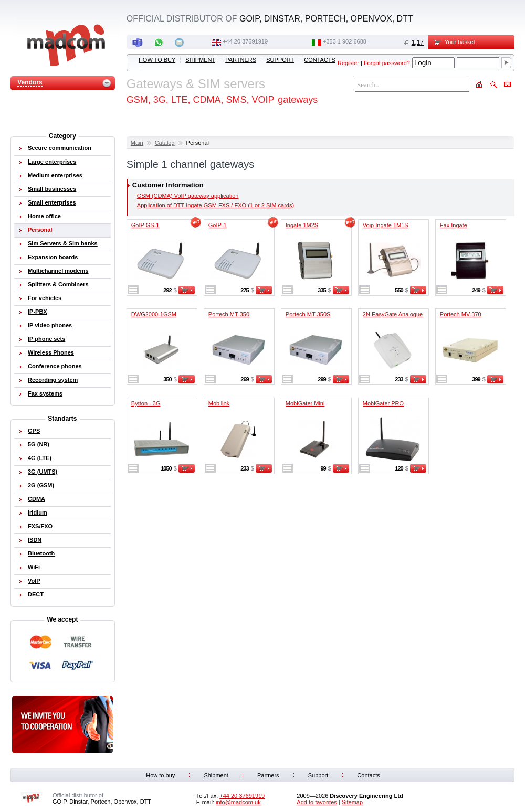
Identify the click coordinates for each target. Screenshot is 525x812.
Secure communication (60, 148)
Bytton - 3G (146, 403)
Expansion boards (53, 257)
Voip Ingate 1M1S (386, 225)
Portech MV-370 (461, 314)
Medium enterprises (55, 175)
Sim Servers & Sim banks (63, 243)
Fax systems (45, 393)
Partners (241, 60)
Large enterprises (52, 162)
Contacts (320, 60)
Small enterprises (52, 202)
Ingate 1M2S (302, 225)
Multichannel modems (58, 271)
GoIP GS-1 (145, 225)
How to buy (157, 60)
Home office (44, 216)
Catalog (165, 143)
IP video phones (50, 325)
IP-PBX (38, 312)
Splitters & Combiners (58, 284)
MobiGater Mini (305, 403)
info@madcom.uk (238, 802)
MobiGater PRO (383, 403)
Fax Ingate (454, 225)
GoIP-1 (218, 225)
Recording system (53, 380)
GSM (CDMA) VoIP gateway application (188, 196)
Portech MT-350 (229, 314)
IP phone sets (46, 339)
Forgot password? (387, 63)
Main (137, 143)
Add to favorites (317, 802)
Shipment (200, 60)
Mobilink (219, 403)
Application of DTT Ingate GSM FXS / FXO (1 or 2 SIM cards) (216, 205)
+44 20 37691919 (245, 41)
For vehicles (45, 298)
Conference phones (55, 366)
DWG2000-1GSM (154, 314)
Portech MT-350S (308, 314)
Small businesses (52, 189)
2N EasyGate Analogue (393, 314)
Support (280, 60)
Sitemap (352, 802)
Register (348, 63)
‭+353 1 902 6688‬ (345, 41)
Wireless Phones (51, 352)
